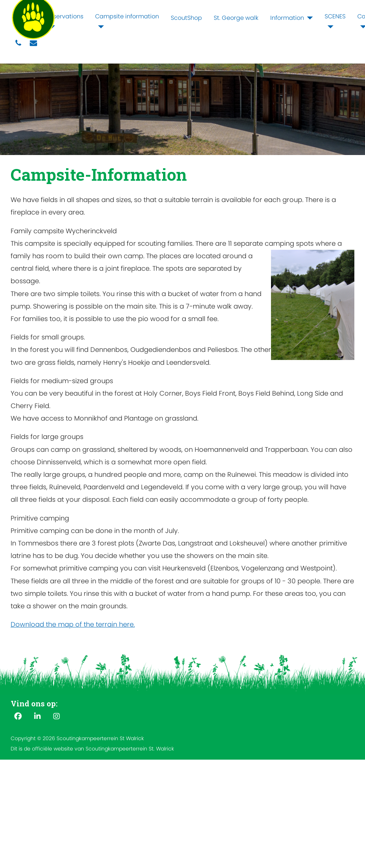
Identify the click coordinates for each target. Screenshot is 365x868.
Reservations (65, 16)
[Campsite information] (100, 27)
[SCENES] (329, 27)
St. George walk (236, 18)
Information (287, 18)
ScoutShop (186, 18)
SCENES (335, 16)
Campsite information (127, 16)
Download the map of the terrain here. (73, 624)
